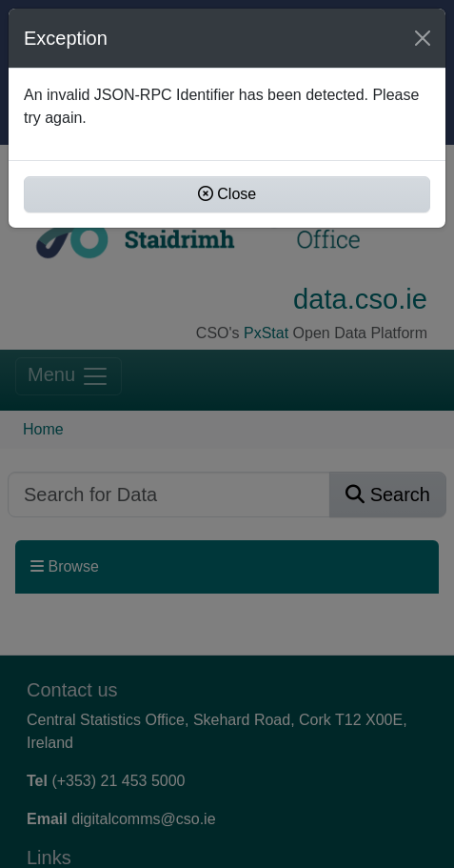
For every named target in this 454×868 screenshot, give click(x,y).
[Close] (423, 38)
